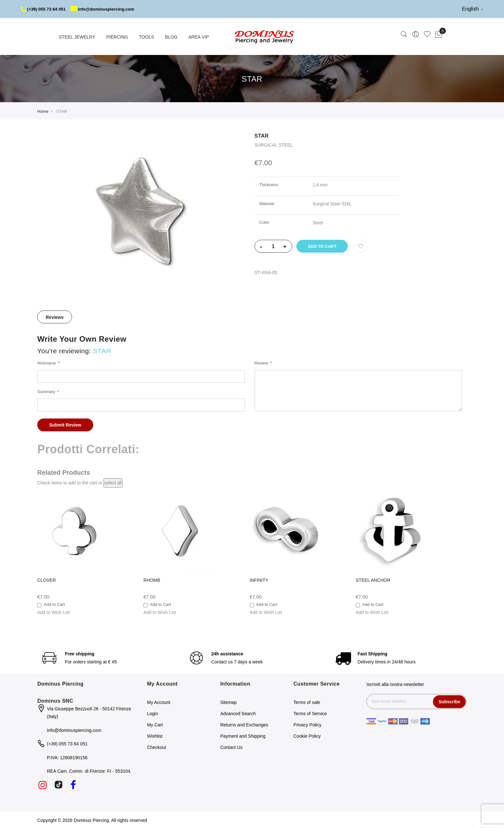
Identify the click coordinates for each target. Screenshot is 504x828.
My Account (159, 701)
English (473, 9)
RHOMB (152, 579)
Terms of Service (310, 713)
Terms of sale (307, 701)
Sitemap (228, 701)
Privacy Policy (307, 724)
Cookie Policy (307, 735)
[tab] (55, 316)
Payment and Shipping (243, 735)
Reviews (55, 316)
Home (43, 110)
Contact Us (231, 746)
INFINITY (259, 579)
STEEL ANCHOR (373, 579)
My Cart (155, 724)
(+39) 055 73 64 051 (45, 9)
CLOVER (47, 579)
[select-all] (113, 482)
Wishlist (155, 735)
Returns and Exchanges (244, 724)
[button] (54, 611)
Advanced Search (238, 713)
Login (153, 713)
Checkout (157, 746)
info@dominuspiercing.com (107, 9)
